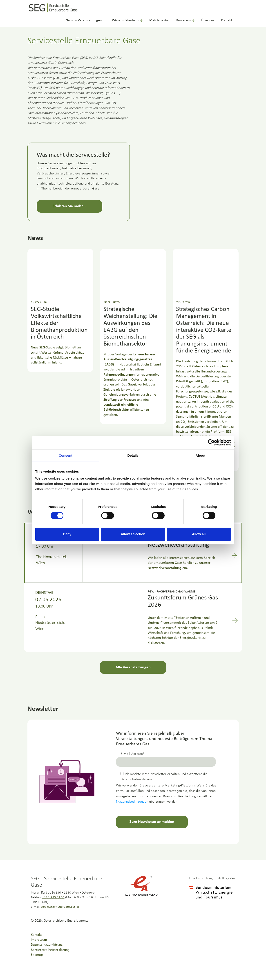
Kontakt (227, 20)
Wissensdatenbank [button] (127, 20)
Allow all (199, 534)
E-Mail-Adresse (132, 754)
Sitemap (37, 955)
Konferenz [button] (185, 20)
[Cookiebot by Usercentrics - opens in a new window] (211, 443)
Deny (67, 534)
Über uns (208, 20)
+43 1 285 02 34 (53, 897)
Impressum (39, 940)
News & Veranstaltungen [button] (85, 20)
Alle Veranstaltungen (133, 667)
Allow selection (133, 534)
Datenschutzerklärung (47, 945)
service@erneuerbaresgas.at (60, 907)
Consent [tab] (66, 455)
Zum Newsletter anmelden (152, 822)
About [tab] (201, 455)
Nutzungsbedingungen (132, 802)
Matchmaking (159, 20)
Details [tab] (133, 455)
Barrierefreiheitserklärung (50, 950)
